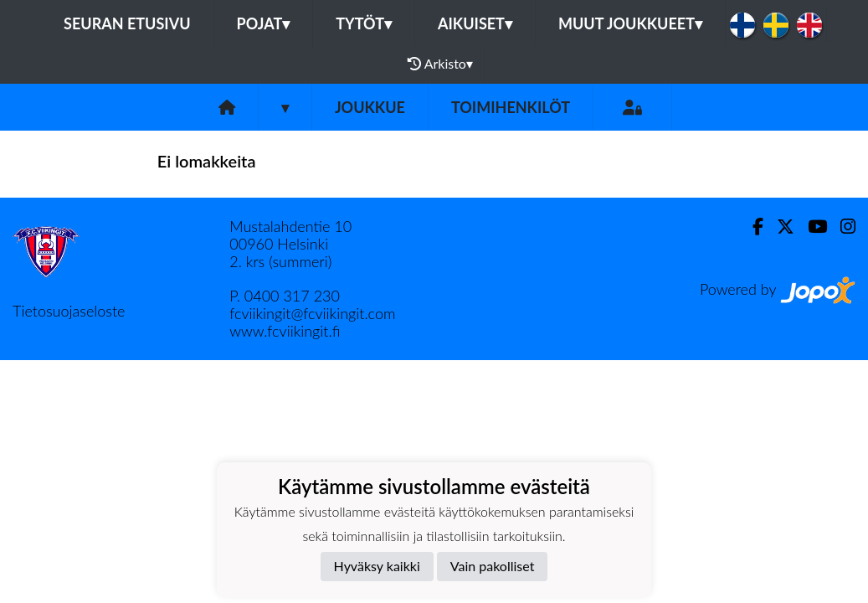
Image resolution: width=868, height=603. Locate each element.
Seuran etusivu (127, 23)
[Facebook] (751, 227)
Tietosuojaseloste (69, 311)
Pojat (264, 23)
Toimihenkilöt (511, 107)
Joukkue (370, 107)
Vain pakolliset (493, 566)
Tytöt (364, 23)
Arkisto (440, 64)
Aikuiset (475, 23)
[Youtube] (811, 227)
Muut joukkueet (630, 23)
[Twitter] (779, 227)
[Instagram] (841, 227)
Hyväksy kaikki (377, 566)
